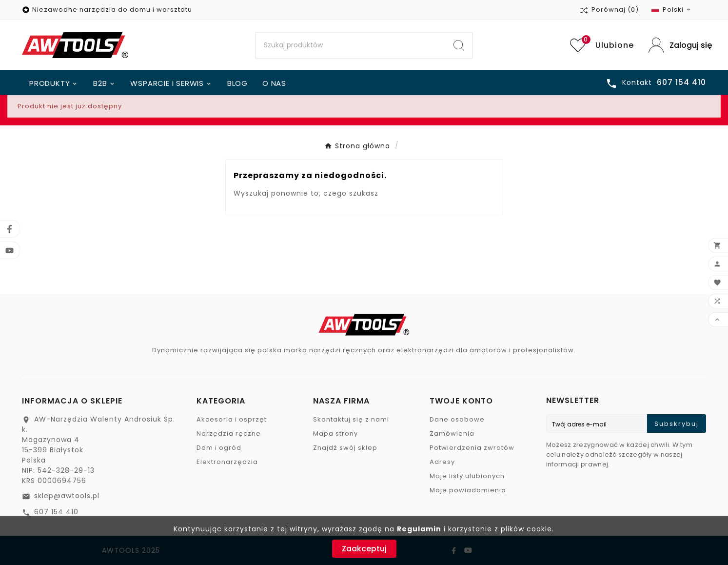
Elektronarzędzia (227, 462)
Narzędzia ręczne (229, 434)
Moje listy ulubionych (467, 476)
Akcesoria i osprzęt (232, 419)
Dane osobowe (457, 419)
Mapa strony (335, 434)
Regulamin (419, 529)
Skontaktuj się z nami (351, 419)
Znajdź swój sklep (345, 448)
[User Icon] (677, 45)
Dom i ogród (219, 448)
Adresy (442, 462)
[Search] (351, 45)
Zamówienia (452, 434)
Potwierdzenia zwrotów (472, 448)
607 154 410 (56, 512)
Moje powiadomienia (468, 490)
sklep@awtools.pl (67, 496)
